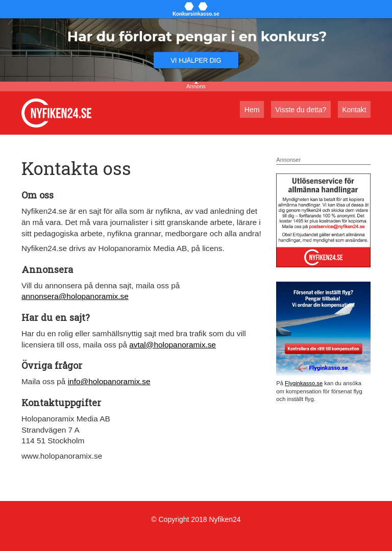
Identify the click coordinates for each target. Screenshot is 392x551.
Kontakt (354, 110)
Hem (252, 110)
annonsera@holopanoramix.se (75, 296)
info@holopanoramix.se (109, 381)
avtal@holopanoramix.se (173, 345)
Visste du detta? (301, 110)
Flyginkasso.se (304, 383)
